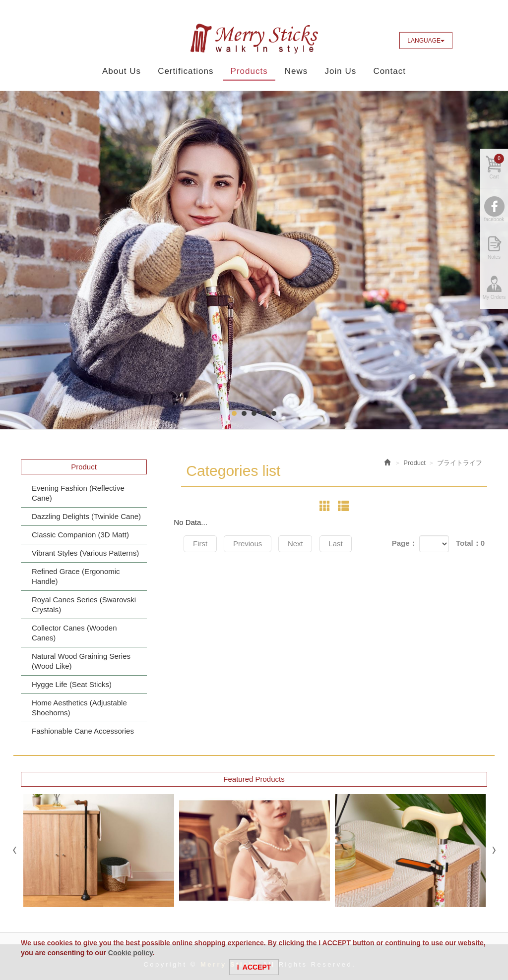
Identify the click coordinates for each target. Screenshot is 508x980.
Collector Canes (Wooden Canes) (74, 633)
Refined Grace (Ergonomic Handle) (76, 576)
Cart (497, 169)
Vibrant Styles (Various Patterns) (85, 553)
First (201, 544)
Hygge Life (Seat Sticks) (72, 684)
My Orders (494, 300)
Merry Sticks (254, 39)
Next (301, 544)
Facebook (467, 40)
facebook (494, 222)
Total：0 (470, 543)
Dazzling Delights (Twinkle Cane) (86, 516)
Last (343, 544)
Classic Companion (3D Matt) (80, 535)
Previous (251, 544)
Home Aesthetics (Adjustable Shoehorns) (79, 708)
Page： (405, 543)
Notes (494, 259)
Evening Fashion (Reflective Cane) (78, 493)
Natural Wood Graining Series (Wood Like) (81, 661)
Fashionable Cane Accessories (83, 731)
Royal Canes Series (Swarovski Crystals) (84, 605)
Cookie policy (130, 953)
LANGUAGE (426, 41)
